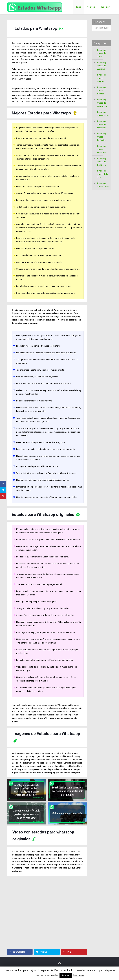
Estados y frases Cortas (103, 114)
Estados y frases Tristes (103, 185)
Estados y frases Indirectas (102, 137)
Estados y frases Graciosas (102, 149)
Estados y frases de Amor (102, 53)
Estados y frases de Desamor (102, 124)
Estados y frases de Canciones (102, 103)
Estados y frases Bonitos (102, 90)
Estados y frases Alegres (102, 78)
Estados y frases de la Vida (103, 174)
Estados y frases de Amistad (102, 66)
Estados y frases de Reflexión (102, 162)
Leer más (79, 975)
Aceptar (66, 975)
